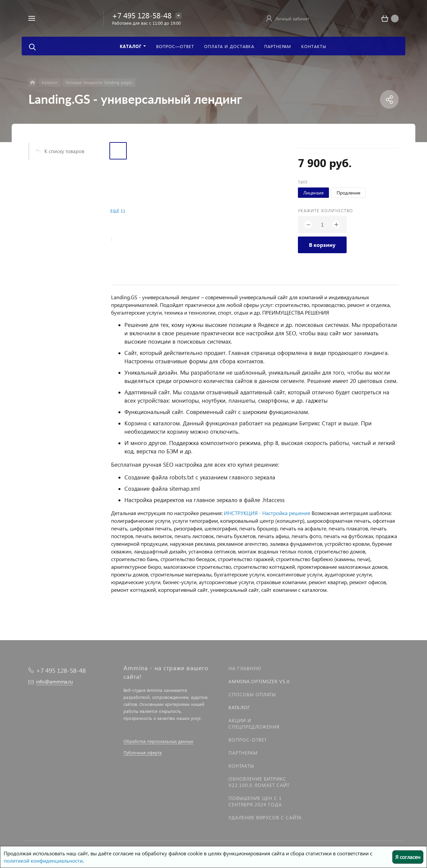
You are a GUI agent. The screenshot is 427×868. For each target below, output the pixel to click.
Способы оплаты (252, 694)
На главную (245, 668)
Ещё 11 (118, 211)
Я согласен (408, 857)
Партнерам (243, 753)
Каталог (239, 707)
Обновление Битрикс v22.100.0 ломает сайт (259, 782)
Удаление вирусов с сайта (265, 817)
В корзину (322, 245)
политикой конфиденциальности (43, 860)
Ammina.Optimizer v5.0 (259, 681)
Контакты (241, 766)
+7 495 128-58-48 (142, 15)
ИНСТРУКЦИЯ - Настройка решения (267, 513)
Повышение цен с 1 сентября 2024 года (255, 801)
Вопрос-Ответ (248, 740)
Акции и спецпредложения (254, 724)
